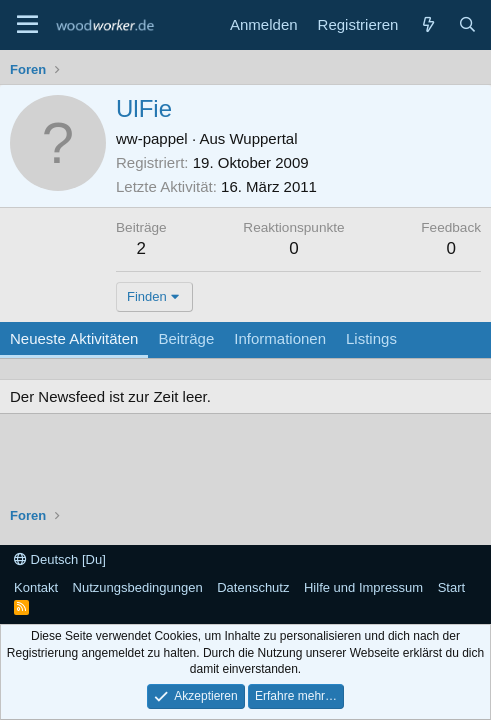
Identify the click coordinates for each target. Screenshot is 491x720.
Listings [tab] (371, 338)
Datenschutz (253, 587)
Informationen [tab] (280, 338)
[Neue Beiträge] (427, 24)
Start (451, 587)
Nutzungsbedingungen (138, 587)
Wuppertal (263, 138)
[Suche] (467, 24)
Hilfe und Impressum (363, 587)
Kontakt (36, 587)
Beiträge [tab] (186, 338)
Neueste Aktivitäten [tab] (74, 338)
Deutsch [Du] (60, 559)
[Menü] (27, 25)
